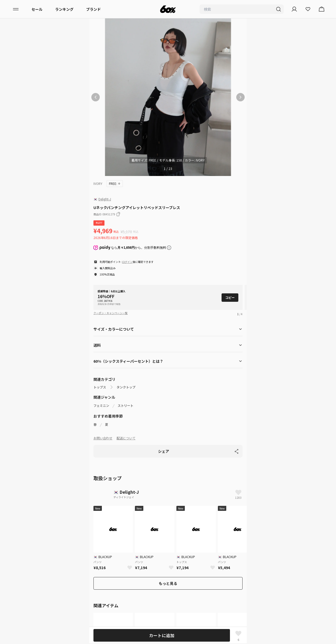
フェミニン (101, 406)
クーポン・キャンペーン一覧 (111, 313)
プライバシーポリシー (39, 561)
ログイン (127, 262)
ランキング (64, 9)
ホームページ (101, 481)
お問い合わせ (103, 438)
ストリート (125, 406)
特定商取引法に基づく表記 (43, 589)
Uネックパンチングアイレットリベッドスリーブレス (183, 481)
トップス (100, 387)
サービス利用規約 (36, 570)
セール (37, 9)
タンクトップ (126, 387)
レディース (30, 500)
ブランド (93, 9)
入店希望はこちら (36, 608)
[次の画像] (240, 97)
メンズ (27, 509)
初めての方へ (32, 551)
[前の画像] (96, 97)
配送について (126, 438)
